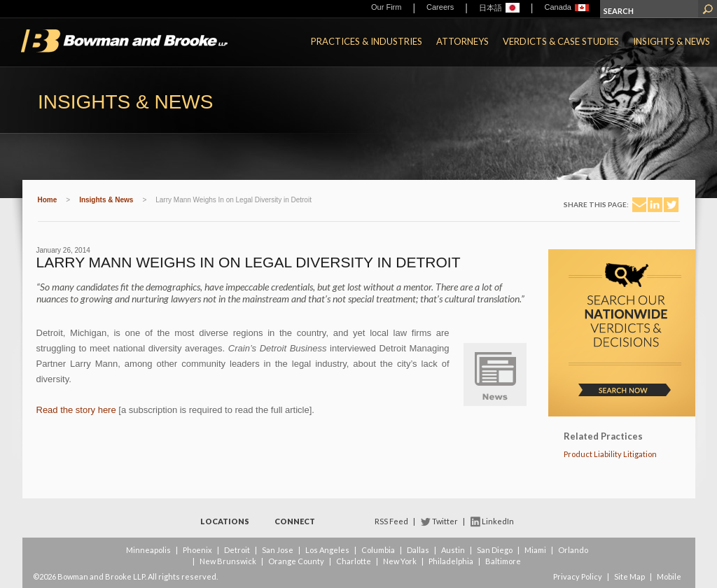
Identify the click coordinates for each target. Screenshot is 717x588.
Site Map (629, 576)
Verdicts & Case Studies (561, 41)
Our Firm (386, 7)
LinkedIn (498, 521)
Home (48, 200)
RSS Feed (391, 521)
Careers (440, 7)
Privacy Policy (578, 576)
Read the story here (76, 410)
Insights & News (671, 41)
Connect (295, 521)
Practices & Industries (367, 41)
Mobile (669, 576)
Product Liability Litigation (610, 454)
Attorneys (462, 41)
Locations (225, 521)
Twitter (445, 521)
